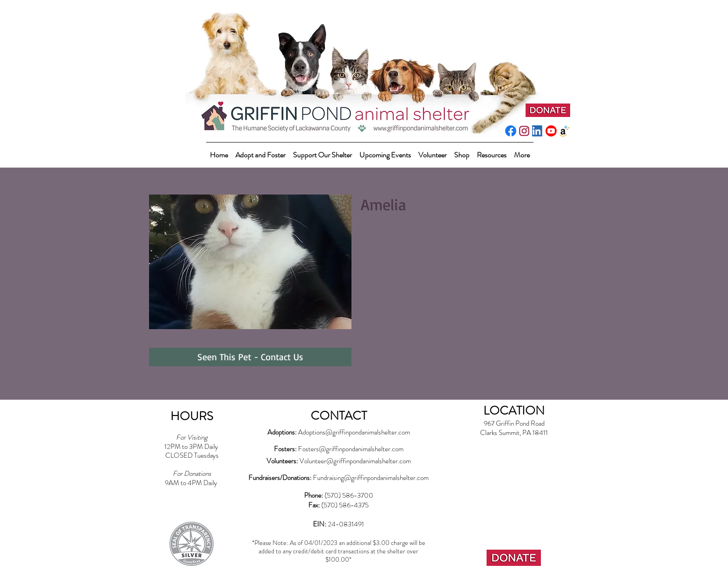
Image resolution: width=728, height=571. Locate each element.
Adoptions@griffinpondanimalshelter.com (354, 432)
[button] (322, 151)
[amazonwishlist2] (565, 131)
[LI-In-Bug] (538, 131)
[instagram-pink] (524, 131)
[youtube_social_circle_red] (551, 131)
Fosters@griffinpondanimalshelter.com (351, 449)
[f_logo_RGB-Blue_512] (511, 131)
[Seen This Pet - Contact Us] (250, 357)
